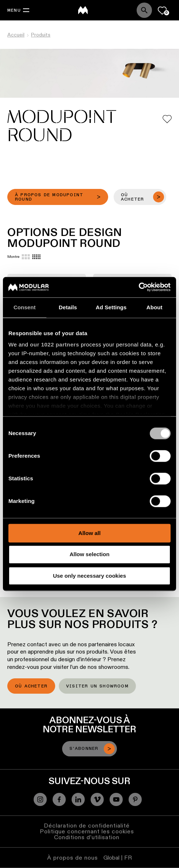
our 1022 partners (54, 344)
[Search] (144, 10)
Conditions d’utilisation (87, 837)
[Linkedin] (78, 799)
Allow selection (89, 555)
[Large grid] (26, 257)
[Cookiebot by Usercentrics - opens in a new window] (139, 287)
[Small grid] (36, 257)
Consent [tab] (25, 307)
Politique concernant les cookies (87, 831)
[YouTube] (116, 799)
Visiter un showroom (97, 686)
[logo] (83, 10)
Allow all (90, 533)
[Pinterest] (135, 799)
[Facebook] (59, 799)
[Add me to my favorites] (167, 119)
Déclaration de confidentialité (87, 826)
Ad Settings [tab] (111, 307)
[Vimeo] (97, 799)
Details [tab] (68, 307)
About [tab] (155, 307)
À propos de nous (73, 858)
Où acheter (31, 686)
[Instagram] (40, 799)
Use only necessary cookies (89, 576)
